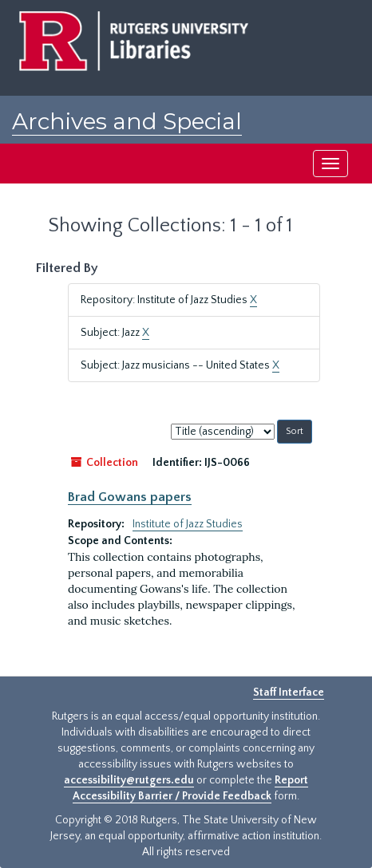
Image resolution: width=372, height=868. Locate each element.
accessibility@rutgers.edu (129, 780)
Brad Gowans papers (130, 497)
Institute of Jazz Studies (188, 524)
